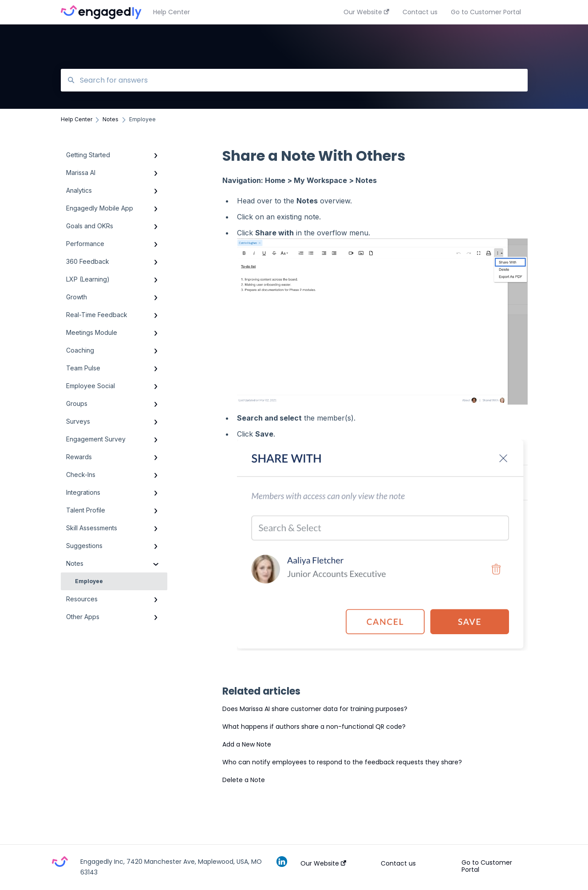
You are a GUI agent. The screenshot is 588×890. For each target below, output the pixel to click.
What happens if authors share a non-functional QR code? (314, 727)
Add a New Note (247, 744)
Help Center (172, 12)
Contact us (398, 863)
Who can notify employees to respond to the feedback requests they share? (342, 762)
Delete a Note (244, 780)
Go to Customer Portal (487, 866)
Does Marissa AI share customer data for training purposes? (315, 709)
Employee (89, 581)
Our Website (323, 863)
